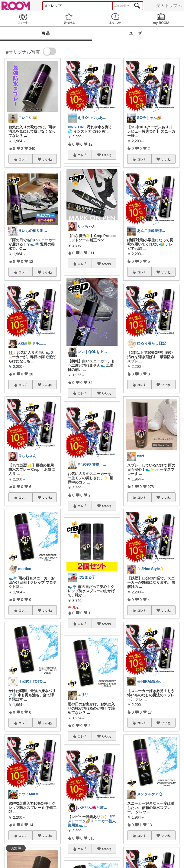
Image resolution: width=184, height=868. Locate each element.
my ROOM (161, 19)
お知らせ (115, 19)
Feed (23, 19)
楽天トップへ (169, 5)
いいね (47, 159)
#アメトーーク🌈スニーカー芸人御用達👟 (92, 821)
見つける (69, 19)
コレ (23, 159)
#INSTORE (77, 127)
